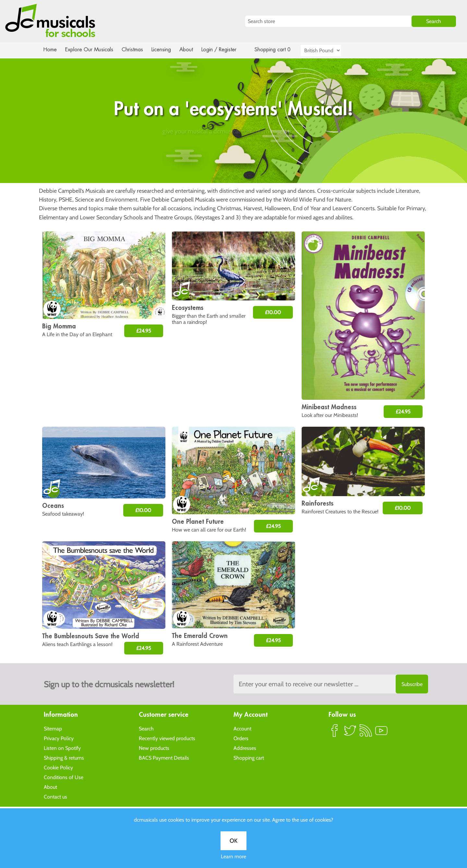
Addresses (245, 748)
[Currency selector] (328, 50)
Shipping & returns (64, 758)
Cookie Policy (58, 767)
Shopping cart (249, 758)
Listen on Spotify (62, 748)
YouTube (381, 733)
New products (154, 748)
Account (242, 728)
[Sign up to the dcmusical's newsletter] (331, 684)
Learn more (233, 229)
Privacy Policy (59, 738)
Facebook (335, 733)
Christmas (135, 49)
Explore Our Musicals (90, 49)
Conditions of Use (64, 777)
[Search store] (328, 21)
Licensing (166, 49)
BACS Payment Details (164, 758)
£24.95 (144, 331)
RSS (366, 733)
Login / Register (225, 49)
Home (50, 49)
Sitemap (53, 728)
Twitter (350, 733)
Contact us (55, 796)
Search (146, 728)
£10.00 (273, 312)
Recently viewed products (167, 738)
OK (233, 214)
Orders (241, 738)
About (192, 49)
